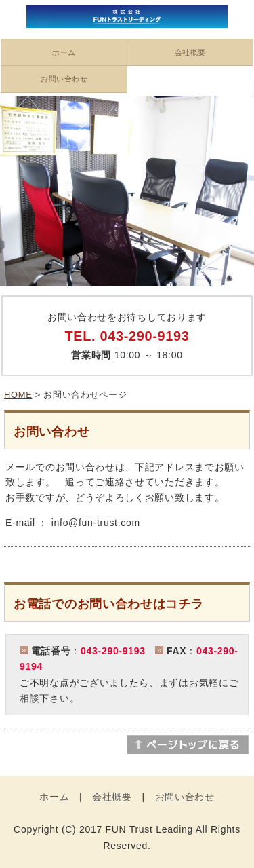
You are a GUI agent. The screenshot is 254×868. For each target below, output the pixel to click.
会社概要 (190, 52)
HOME (18, 395)
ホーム (64, 52)
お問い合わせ (64, 79)
